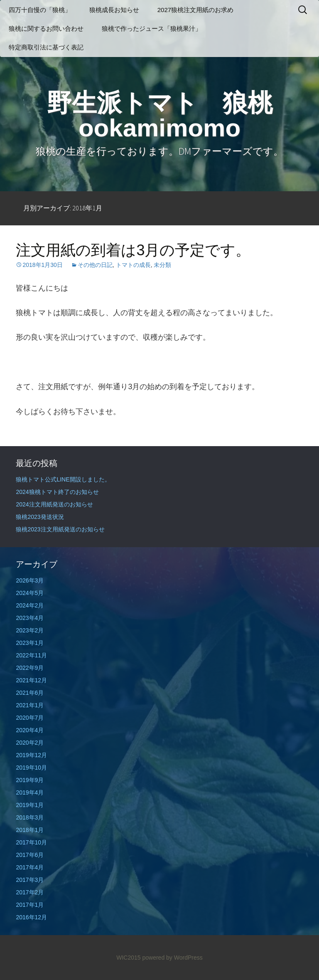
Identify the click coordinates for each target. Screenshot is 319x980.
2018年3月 (30, 817)
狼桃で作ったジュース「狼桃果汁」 (152, 28)
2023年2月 (30, 630)
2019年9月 (30, 780)
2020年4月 (30, 730)
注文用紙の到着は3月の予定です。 (133, 250)
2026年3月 (30, 580)
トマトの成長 (133, 265)
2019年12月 (31, 755)
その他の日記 (95, 265)
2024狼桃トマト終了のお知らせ (57, 492)
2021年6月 (30, 693)
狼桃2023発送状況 (40, 517)
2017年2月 (30, 892)
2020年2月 (30, 743)
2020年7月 (30, 718)
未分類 (162, 265)
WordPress (188, 958)
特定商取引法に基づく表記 (46, 47)
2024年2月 (30, 605)
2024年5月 (30, 593)
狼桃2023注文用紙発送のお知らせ (60, 529)
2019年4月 (30, 792)
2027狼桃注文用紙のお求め (195, 10)
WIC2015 (128, 958)
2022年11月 (31, 655)
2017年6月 (30, 855)
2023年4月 (30, 618)
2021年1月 (30, 705)
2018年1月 (30, 830)
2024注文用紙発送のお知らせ (54, 504)
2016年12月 (31, 917)
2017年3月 (30, 880)
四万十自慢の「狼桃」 (40, 10)
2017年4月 (30, 867)
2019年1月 (30, 805)
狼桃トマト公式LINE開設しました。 (63, 479)
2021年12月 (31, 680)
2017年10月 (31, 842)
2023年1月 (30, 643)
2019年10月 (31, 768)
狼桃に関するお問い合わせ (46, 28)
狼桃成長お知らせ (114, 10)
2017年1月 (30, 905)
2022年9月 (30, 668)
